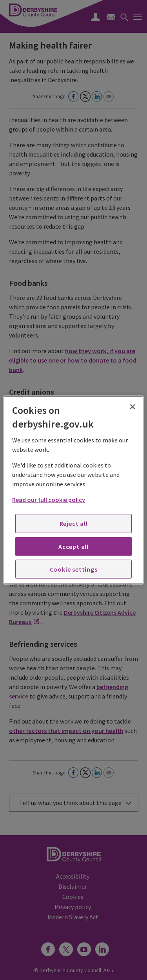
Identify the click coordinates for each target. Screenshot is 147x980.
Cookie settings (74, 569)
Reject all (74, 523)
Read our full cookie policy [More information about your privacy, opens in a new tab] (49, 500)
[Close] (132, 406)
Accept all (73, 546)
